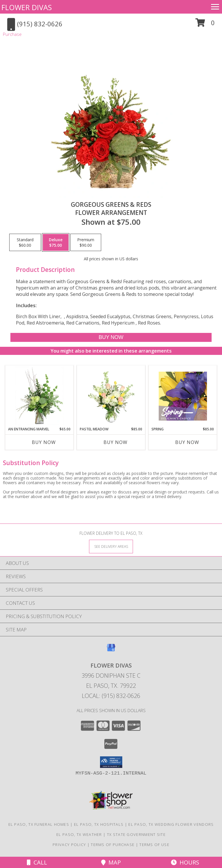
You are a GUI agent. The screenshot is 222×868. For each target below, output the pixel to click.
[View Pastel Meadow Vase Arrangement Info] (111, 396)
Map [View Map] (111, 862)
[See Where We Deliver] (111, 546)
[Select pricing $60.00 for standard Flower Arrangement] (25, 242)
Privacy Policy (69, 845)
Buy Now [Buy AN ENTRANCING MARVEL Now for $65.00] (44, 442)
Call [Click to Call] (37, 862)
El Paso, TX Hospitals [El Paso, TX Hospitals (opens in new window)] (99, 824)
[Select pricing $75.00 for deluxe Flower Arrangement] (56, 242)
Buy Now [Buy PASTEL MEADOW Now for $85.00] (115, 442)
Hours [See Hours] (185, 862)
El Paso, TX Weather (79, 834)
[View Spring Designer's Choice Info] (183, 396)
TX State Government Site (136, 834)
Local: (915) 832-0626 (111, 696)
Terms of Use (154, 845)
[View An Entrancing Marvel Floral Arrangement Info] (39, 396)
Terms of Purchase (113, 845)
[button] (205, 25)
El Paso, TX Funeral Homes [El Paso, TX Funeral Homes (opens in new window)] (39, 824)
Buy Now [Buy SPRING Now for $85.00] (187, 442)
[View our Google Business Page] (111, 650)
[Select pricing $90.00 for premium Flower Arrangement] (86, 242)
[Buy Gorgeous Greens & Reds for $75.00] (111, 337)
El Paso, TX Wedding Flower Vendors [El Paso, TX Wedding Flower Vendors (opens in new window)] (171, 824)
